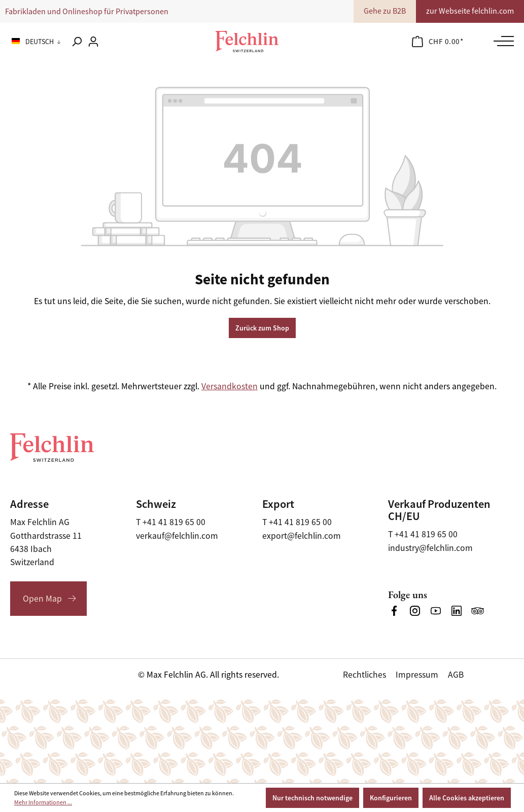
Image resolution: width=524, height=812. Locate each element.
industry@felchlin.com (430, 548)
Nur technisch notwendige (312, 798)
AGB (456, 675)
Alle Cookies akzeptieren (467, 798)
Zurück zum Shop (262, 328)
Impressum (417, 675)
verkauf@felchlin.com (177, 536)
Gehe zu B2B (385, 11)
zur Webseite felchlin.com (470, 11)
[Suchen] (77, 42)
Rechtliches (364, 675)
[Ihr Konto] (93, 42)
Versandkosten (230, 386)
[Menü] (501, 41)
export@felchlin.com (302, 536)
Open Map (42, 599)
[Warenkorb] (438, 42)
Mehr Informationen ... (43, 802)
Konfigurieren (391, 798)
